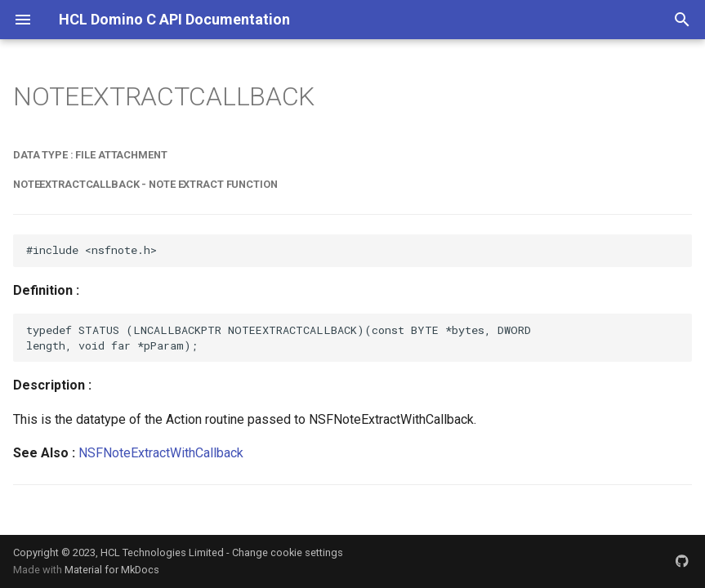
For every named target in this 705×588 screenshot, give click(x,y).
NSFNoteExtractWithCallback (161, 453)
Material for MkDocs (112, 570)
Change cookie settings (288, 552)
